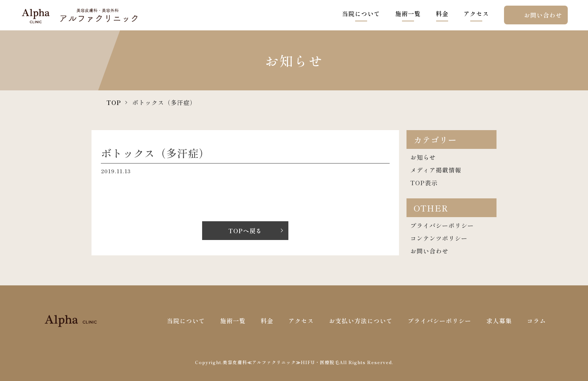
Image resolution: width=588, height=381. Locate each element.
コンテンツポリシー (439, 238)
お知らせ (423, 157)
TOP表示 (424, 183)
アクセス (476, 13)
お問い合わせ (543, 15)
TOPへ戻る (245, 231)
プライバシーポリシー (442, 225)
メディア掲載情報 (436, 170)
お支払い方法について (361, 321)
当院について (361, 13)
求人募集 (499, 321)
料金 (442, 13)
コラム (536, 321)
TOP (114, 102)
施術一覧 (408, 13)
